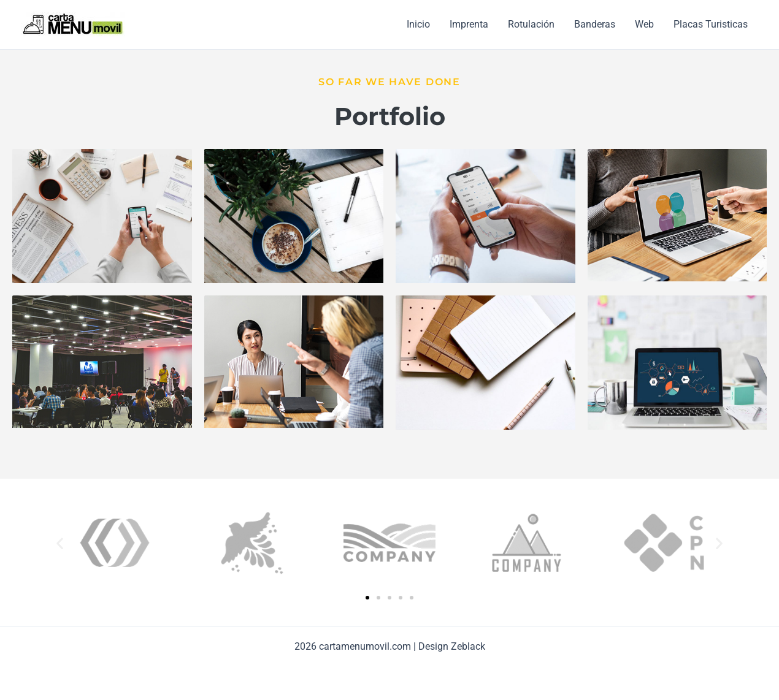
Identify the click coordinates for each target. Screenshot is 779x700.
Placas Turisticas (711, 24)
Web (644, 24)
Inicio (418, 24)
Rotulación (531, 24)
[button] (60, 543)
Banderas (595, 24)
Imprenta (469, 24)
